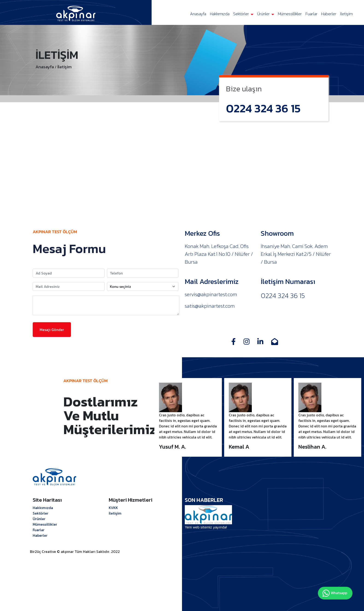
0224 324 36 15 (263, 108)
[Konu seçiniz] (143, 286)
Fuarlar (311, 14)
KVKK (113, 508)
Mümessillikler (290, 14)
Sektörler (242, 14)
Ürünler (264, 14)
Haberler (329, 14)
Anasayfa (198, 14)
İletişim (346, 14)
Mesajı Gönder (52, 330)
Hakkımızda (220, 14)
